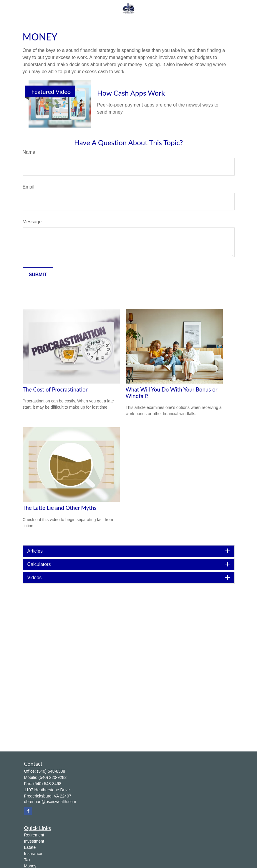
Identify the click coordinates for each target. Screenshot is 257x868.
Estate (30, 847)
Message (32, 222)
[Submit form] (38, 275)
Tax (27, 860)
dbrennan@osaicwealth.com (50, 802)
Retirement (34, 835)
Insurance (33, 854)
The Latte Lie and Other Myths (60, 508)
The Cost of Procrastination (56, 389)
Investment (34, 841)
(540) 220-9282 (53, 777)
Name (29, 152)
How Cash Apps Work (131, 93)
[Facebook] (28, 811)
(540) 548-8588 (51, 771)
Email (29, 187)
